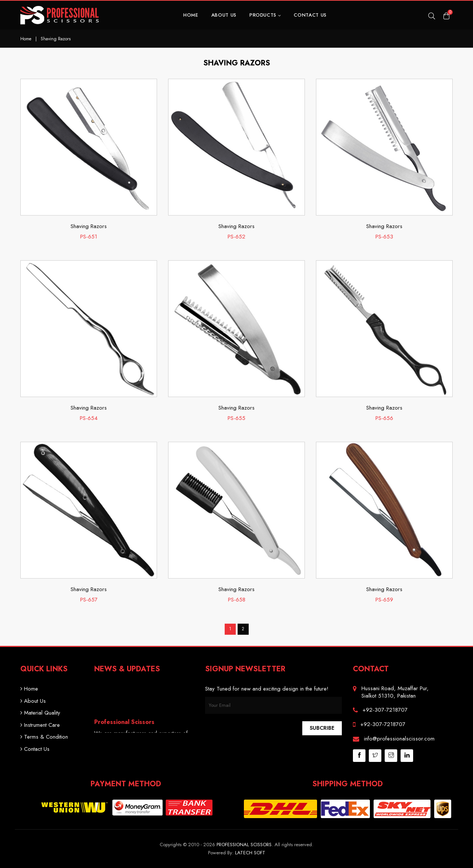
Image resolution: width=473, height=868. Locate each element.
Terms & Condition (44, 737)
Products (265, 15)
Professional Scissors (244, 845)
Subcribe (322, 728)
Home (191, 15)
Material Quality (40, 713)
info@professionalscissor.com (399, 739)
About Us (224, 15)
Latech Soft (250, 853)
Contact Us (310, 15)
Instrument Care (40, 725)
